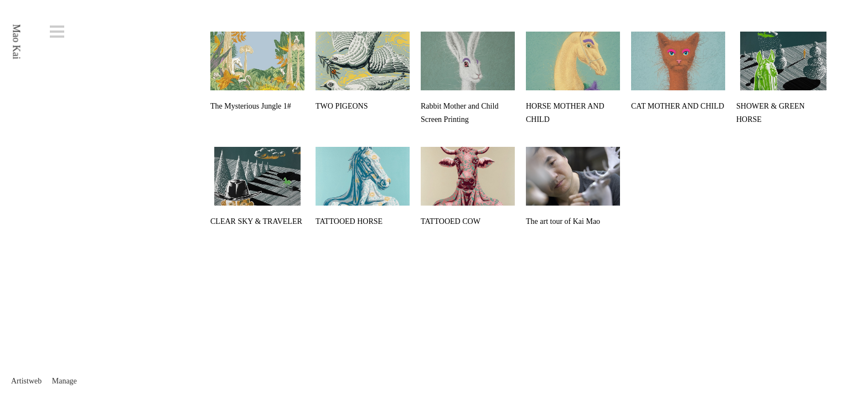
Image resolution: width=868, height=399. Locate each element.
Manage (64, 381)
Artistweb (26, 381)
